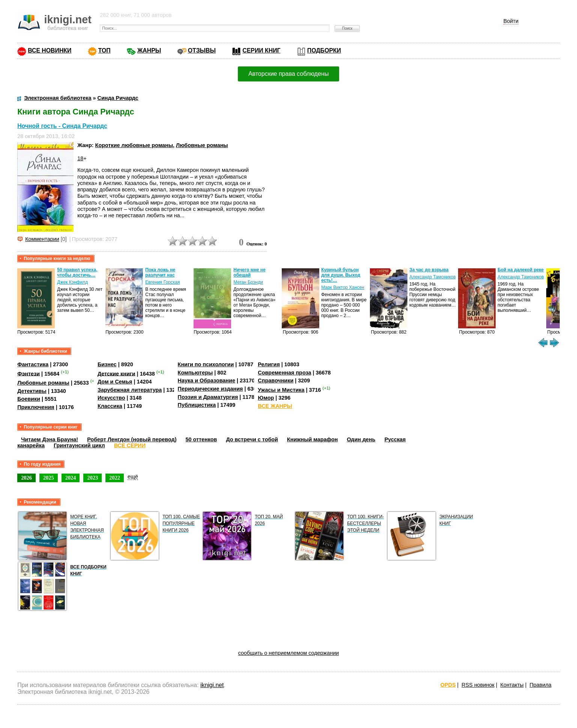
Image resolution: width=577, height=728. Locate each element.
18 (80, 158)
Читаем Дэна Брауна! (50, 439)
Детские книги (116, 373)
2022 (115, 478)
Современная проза (284, 373)
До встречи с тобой (252, 439)
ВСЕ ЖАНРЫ (275, 406)
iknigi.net (212, 685)
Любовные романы (202, 145)
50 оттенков (201, 439)
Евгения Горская (162, 282)
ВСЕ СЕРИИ (130, 445)
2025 (49, 478)
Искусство (111, 398)
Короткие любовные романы (134, 145)
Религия (269, 364)
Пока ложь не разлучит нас (160, 272)
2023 (92, 478)
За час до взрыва (429, 270)
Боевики (29, 399)
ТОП (104, 50)
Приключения (36, 407)
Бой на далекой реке (521, 270)
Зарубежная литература (130, 390)
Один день (361, 439)
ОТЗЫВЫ (202, 50)
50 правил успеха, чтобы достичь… (77, 272)
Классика (110, 406)
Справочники (276, 381)
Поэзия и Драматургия (208, 397)
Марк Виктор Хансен (343, 287)
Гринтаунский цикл (79, 445)
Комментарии (42, 239)
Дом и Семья (115, 382)
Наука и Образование (207, 381)
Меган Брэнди (248, 282)
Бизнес (107, 364)
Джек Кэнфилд (72, 282)
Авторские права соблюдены (288, 74)
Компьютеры (195, 373)
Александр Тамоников (433, 277)
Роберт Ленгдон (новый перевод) (132, 439)
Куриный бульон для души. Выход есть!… (341, 275)
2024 (71, 478)
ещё (133, 477)
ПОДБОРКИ (324, 50)
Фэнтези (29, 373)
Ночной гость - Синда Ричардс (62, 126)
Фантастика (33, 364)
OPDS (448, 685)
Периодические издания (210, 389)
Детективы (32, 391)
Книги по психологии (206, 364)
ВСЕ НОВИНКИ (50, 50)
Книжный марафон (313, 439)
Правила (540, 685)
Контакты (512, 685)
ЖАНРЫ (149, 50)
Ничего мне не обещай (249, 272)
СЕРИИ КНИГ (261, 50)
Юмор (266, 398)
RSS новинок (478, 685)
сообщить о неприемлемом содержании (289, 653)
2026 (26, 478)
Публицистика (197, 405)
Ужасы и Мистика (281, 390)
